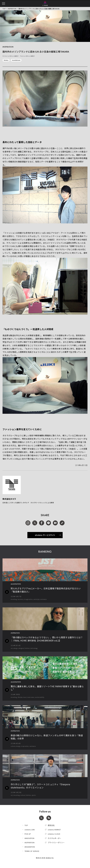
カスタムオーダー (55, 838)
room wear (31, 697)
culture (13, 746)
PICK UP (28, 834)
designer (21, 648)
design (16, 648)
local (25, 697)
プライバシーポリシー (56, 842)
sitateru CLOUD (54, 834)
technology (34, 648)
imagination (28, 599)
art (12, 648)
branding (14, 599)
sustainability (40, 697)
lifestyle (20, 697)
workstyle (36, 599)
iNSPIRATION (12, 9)
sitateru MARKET (54, 830)
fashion (27, 648)
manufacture (16, 60)
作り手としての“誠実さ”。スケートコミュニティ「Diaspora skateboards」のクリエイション (40, 786)
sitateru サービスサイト (48, 535)
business (21, 599)
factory (6, 60)
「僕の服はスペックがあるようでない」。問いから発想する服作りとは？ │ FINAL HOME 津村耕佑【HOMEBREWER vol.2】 (47, 639)
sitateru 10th (30, 830)
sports (34, 795)
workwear (43, 599)
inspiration (25, 746)
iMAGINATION (30, 847)
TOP (4, 9)
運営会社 (51, 825)
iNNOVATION (29, 838)
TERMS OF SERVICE (32, 851)
